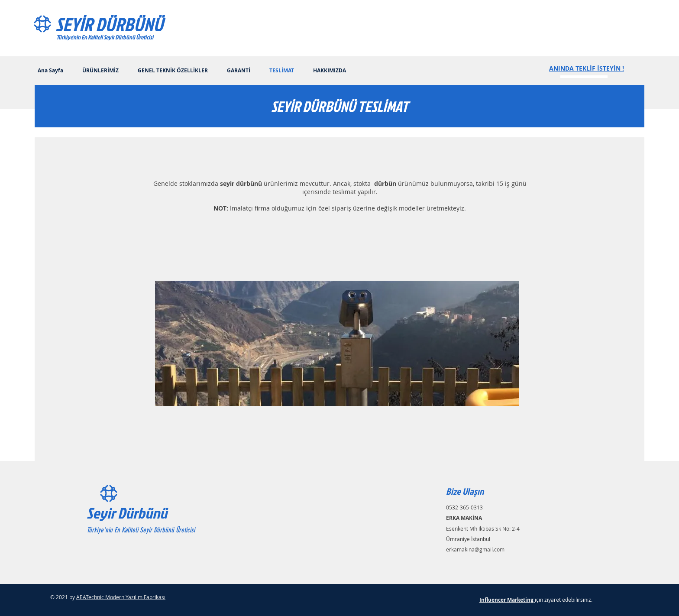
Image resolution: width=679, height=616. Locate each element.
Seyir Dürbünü (127, 513)
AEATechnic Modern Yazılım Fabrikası (121, 597)
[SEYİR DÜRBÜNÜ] (131, 24)
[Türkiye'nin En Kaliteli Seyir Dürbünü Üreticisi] (125, 37)
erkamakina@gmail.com (475, 549)
